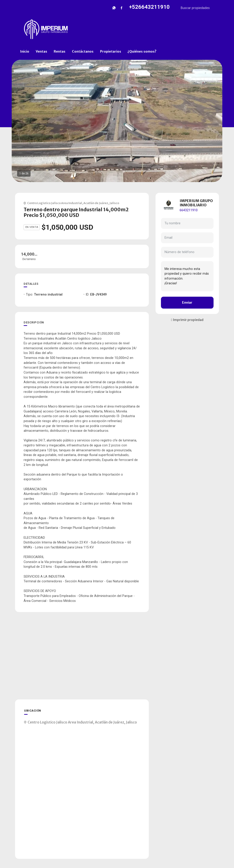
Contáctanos (83, 51)
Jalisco (114, 203)
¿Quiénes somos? (142, 51)
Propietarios (111, 51)
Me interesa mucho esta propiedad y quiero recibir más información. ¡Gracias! (187, 276)
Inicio (25, 51)
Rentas (60, 51)
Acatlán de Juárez (96, 203)
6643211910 (189, 210)
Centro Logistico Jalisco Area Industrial (55, 203)
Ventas (41, 51)
